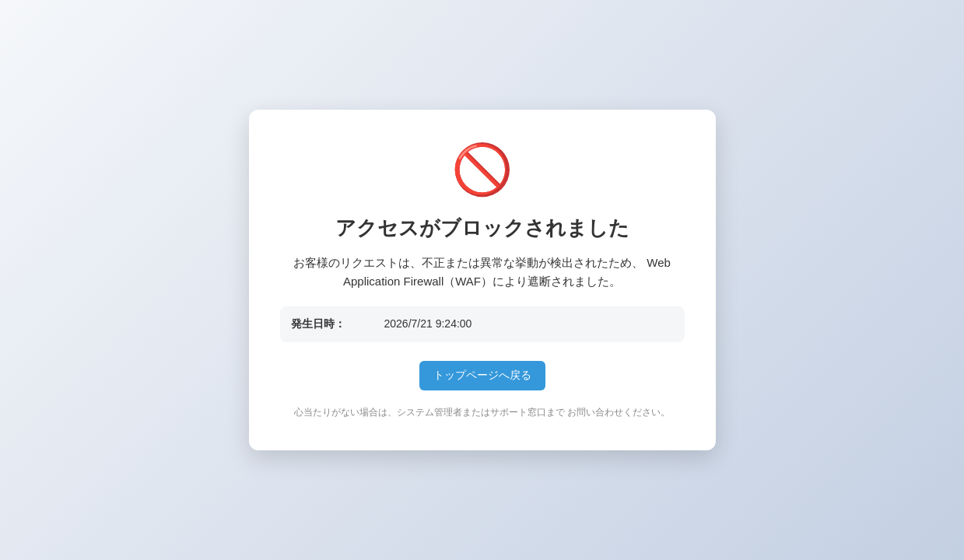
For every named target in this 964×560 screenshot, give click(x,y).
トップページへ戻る (482, 375)
